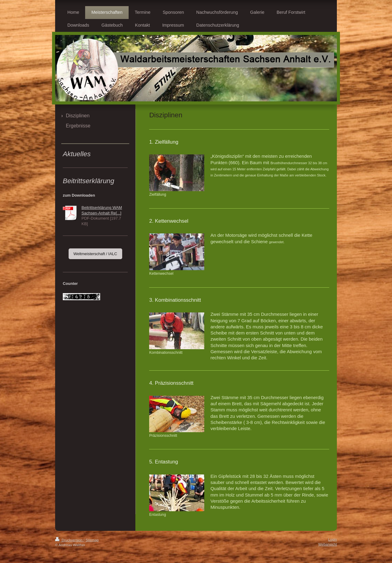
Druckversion (69, 540)
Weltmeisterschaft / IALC (95, 254)
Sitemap (92, 540)
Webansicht (328, 544)
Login (332, 539)
